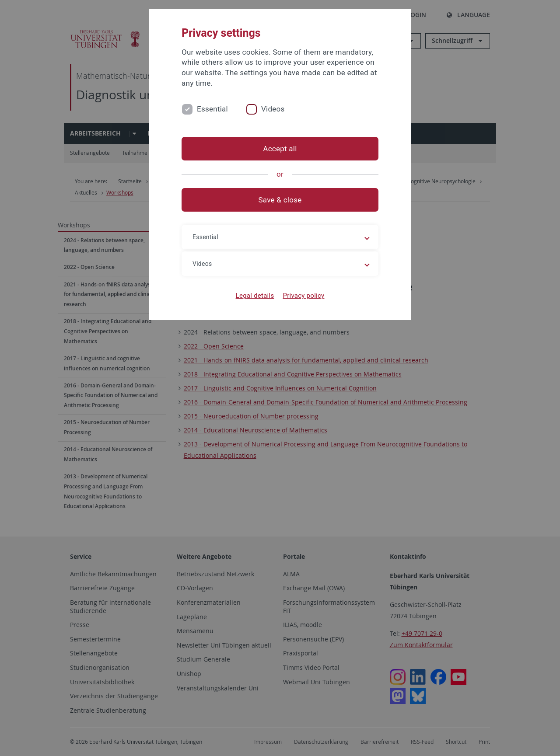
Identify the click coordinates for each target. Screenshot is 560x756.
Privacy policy (303, 296)
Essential (212, 109)
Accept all (280, 149)
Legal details (255, 296)
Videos (273, 109)
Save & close (280, 200)
